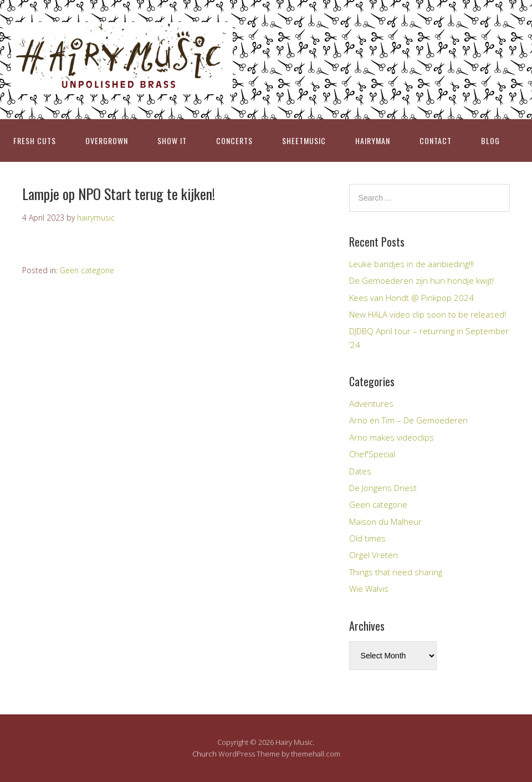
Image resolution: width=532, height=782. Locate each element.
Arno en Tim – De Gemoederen (408, 420)
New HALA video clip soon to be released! (428, 314)
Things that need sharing (396, 572)
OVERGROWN (107, 140)
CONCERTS (234, 140)
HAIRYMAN (373, 140)
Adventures (371, 403)
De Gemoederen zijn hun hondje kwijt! (421, 280)
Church (204, 754)
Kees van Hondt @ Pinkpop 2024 (411, 298)
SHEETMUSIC (304, 140)
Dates (360, 471)
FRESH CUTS (35, 140)
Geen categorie (87, 270)
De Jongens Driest (383, 488)
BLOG (490, 140)
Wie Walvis (369, 589)
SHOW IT (172, 140)
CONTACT (436, 140)
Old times (367, 538)
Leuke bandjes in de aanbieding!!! (411, 264)
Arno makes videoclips (392, 437)
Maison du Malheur (385, 522)
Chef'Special (372, 454)
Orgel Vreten (374, 555)
